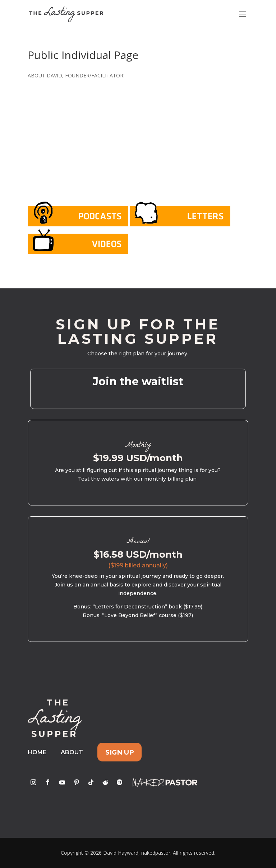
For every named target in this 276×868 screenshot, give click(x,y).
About (72, 752)
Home (37, 752)
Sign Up (120, 752)
